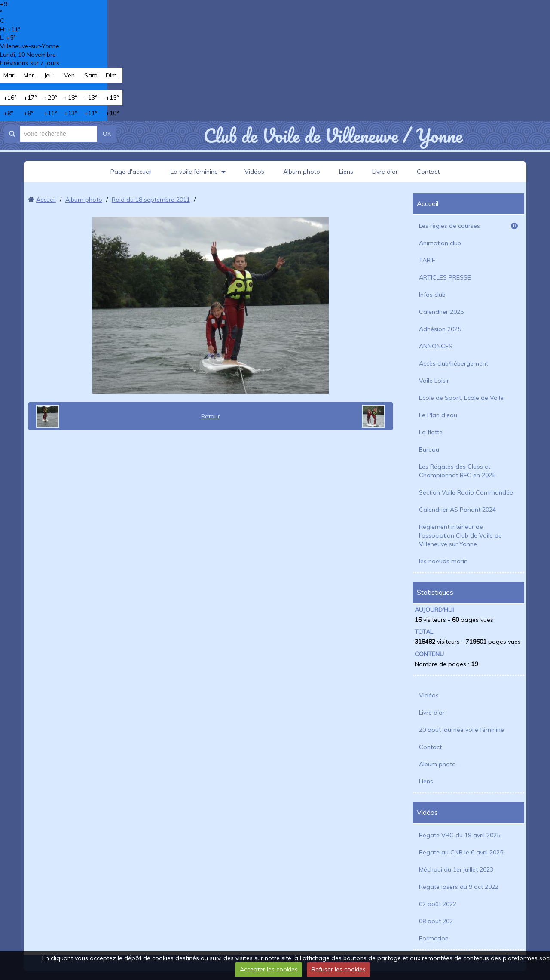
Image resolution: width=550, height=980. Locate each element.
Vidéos (254, 172)
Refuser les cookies (339, 969)
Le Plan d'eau (438, 415)
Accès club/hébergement (454, 363)
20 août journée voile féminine (461, 730)
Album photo (302, 172)
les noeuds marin (443, 561)
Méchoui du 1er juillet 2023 (456, 869)
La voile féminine (194, 172)
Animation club (440, 243)
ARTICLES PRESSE (445, 277)
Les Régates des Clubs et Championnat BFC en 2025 (457, 471)
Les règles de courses (468, 226)
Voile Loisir (434, 381)
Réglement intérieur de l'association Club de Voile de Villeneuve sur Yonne (460, 535)
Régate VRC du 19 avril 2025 (460, 835)
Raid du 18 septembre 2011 (151, 200)
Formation (434, 938)
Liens (346, 172)
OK (107, 134)
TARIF (427, 260)
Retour (211, 416)
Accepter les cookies (269, 969)
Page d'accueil (131, 172)
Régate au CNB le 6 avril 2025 (461, 852)
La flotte (431, 432)
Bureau (429, 449)
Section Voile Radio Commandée (466, 492)
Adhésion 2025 (440, 329)
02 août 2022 (438, 904)
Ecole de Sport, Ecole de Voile (461, 398)
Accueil (46, 200)
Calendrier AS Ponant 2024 (457, 510)
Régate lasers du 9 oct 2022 (459, 887)
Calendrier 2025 (441, 312)
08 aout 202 (436, 921)
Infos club (432, 295)
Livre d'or (385, 172)
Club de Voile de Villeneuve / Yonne (333, 135)
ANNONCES (436, 346)
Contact (428, 172)
